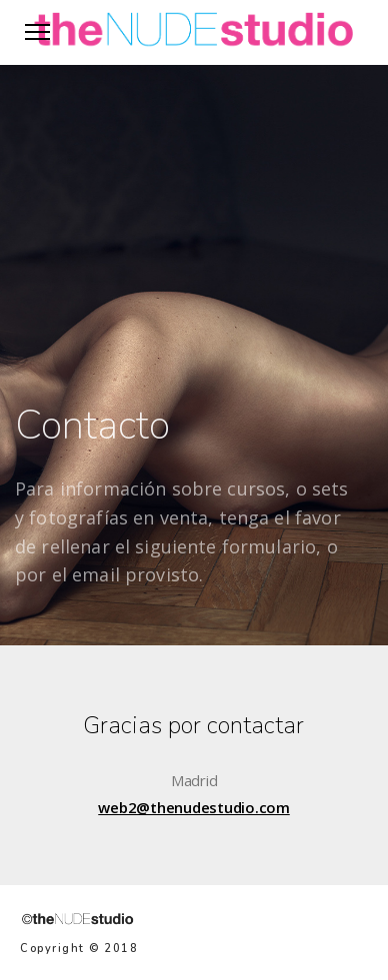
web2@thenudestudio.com (194, 807)
